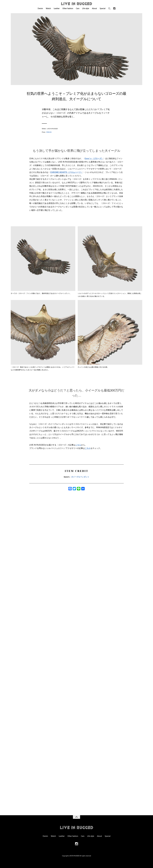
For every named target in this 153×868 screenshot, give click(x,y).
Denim (40, 8)
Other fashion (68, 8)
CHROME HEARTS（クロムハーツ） (66, 172)
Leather (57, 8)
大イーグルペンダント (80, 477)
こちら (78, 445)
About (94, 8)
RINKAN (49, 132)
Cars (78, 8)
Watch (48, 8)
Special (103, 8)
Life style (86, 8)
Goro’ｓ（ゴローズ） (94, 159)
